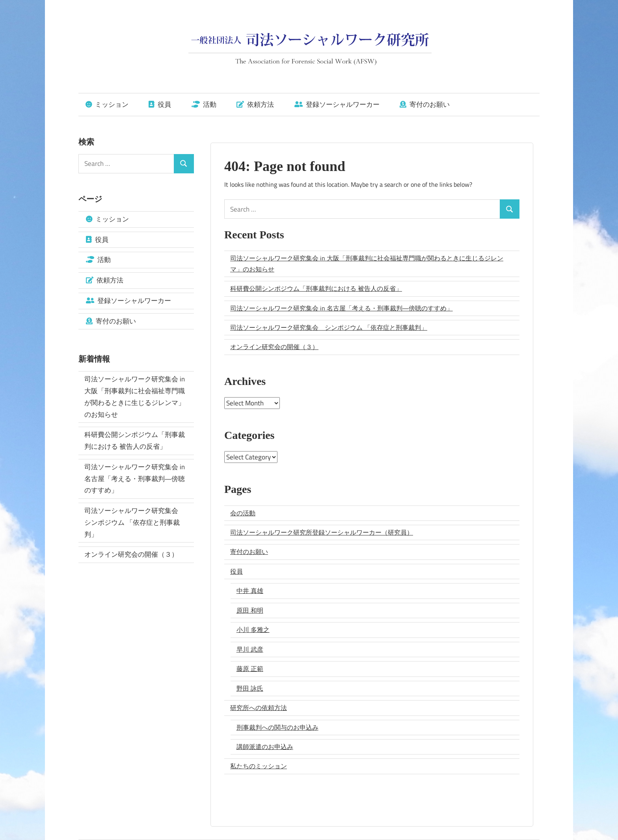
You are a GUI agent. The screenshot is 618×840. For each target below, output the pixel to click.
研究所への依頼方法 (259, 708)
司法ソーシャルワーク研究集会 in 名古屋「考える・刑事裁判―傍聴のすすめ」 (342, 308)
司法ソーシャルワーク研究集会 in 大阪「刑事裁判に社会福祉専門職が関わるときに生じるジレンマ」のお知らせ (367, 263)
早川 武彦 (250, 649)
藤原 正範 (250, 669)
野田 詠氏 (250, 688)
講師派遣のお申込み (265, 747)
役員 (160, 104)
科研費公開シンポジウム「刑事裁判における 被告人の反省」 (316, 288)
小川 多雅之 (253, 630)
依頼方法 (255, 104)
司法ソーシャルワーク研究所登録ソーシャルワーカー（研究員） (322, 532)
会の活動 (243, 513)
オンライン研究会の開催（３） (274, 347)
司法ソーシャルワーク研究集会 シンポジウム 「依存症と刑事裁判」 (329, 327)
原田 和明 (250, 610)
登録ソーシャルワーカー (337, 104)
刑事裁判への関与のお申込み (277, 727)
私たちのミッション (259, 766)
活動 (204, 104)
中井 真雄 (250, 591)
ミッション (107, 104)
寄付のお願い (425, 104)
